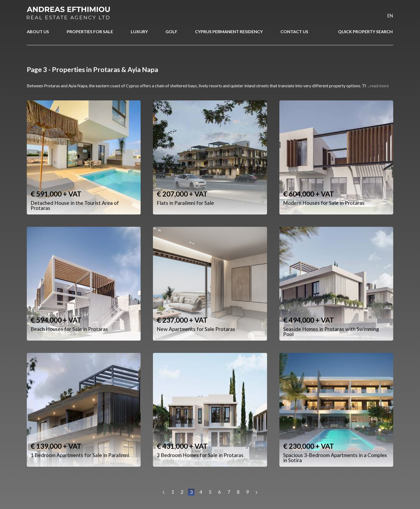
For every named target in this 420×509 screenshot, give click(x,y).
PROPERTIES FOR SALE (90, 31)
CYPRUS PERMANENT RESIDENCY (229, 31)
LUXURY (139, 31)
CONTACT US (294, 31)
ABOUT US (38, 31)
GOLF (171, 31)
